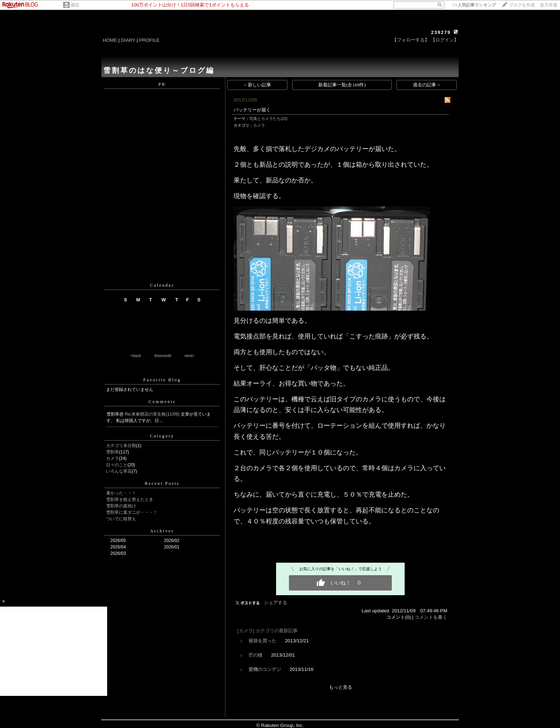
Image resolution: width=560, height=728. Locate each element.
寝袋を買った (262, 641)
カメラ (112, 458)
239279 (441, 32)
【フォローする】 (411, 40)
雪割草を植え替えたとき (130, 499)
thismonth (163, 356)
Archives (162, 531)
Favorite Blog (162, 380)
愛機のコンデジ (265, 669)
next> (189, 356)
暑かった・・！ (121, 493)
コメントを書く (431, 617)
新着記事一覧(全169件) (342, 85)
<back (136, 356)
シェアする (276, 603)
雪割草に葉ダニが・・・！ (132, 512)
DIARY (128, 40)
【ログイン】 (445, 40)
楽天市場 (549, 5)
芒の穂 (256, 655)
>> (474, 5)
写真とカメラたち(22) (268, 119)
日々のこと (117, 465)
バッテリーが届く (252, 110)
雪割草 (112, 452)
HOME (110, 40)
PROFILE (149, 40)
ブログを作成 (522, 5)
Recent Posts (162, 483)
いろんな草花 (119, 471)
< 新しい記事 (257, 85)
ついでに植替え (121, 519)
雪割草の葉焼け (121, 506)
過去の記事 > (426, 85)
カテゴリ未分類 (121, 446)
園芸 (75, 5)
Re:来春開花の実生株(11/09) (153, 414)
